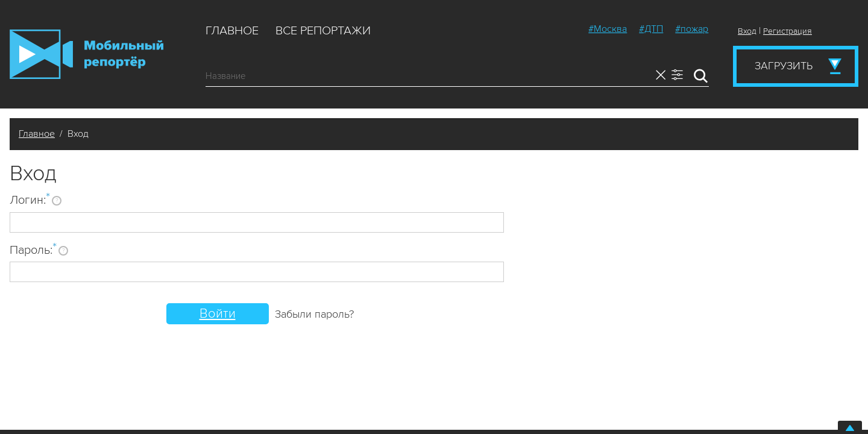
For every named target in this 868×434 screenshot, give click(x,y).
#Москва (608, 29)
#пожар (692, 29)
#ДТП (651, 29)
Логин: (30, 200)
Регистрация (788, 31)
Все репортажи (323, 31)
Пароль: (33, 250)
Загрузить (784, 66)
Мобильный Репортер (86, 54)
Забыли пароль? (314, 314)
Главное (232, 31)
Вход (747, 31)
